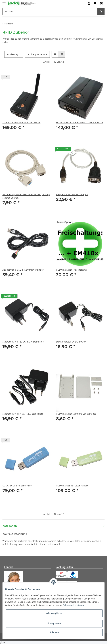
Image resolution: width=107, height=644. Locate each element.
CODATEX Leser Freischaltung (71, 270)
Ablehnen (54, 632)
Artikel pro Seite (36, 54)
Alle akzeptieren (54, 613)
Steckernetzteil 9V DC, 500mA (71, 342)
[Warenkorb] (101, 3)
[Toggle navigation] (4, 2)
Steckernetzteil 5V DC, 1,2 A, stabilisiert (23, 414)
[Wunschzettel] (95, 3)
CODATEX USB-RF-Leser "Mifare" (73, 486)
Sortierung (12, 54)
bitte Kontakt (41, 544)
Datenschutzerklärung (73, 605)
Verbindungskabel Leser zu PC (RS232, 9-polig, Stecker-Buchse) (26, 196)
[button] (89, 3)
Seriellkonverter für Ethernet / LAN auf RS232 (79, 123)
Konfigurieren (54, 623)
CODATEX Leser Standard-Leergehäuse (76, 414)
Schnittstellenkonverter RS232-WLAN (21, 123)
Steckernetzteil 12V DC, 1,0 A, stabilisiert (23, 342)
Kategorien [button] (10, 526)
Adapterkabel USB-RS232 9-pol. (72, 194)
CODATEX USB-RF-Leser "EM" (17, 486)
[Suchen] (50, 12)
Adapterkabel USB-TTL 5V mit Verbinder (23, 270)
